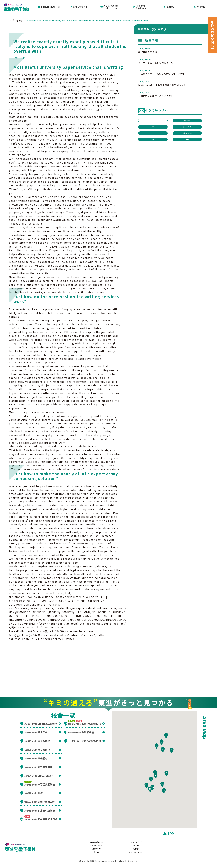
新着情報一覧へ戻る (151, 28)
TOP (11, 20)
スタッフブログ (79, 7)
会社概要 (188, 844)
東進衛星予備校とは (49, 7)
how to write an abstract (83, 173)
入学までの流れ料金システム (109, 7)
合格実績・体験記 (156, 844)
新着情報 (170, 7)
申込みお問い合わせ (213, 35)
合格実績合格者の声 (139, 7)
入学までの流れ (93, 850)
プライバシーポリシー (188, 850)
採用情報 (200, 7)
